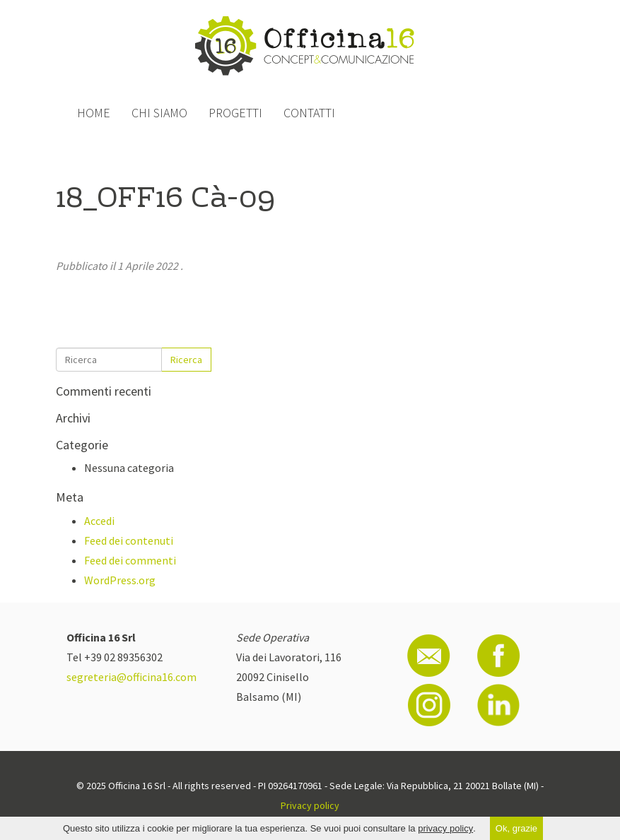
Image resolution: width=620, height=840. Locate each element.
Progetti (235, 113)
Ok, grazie (516, 828)
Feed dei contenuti (129, 540)
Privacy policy (310, 805)
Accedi (99, 521)
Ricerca (186, 360)
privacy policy (445, 828)
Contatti (309, 113)
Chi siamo (159, 113)
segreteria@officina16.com (131, 677)
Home (94, 113)
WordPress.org (120, 580)
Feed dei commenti (130, 560)
